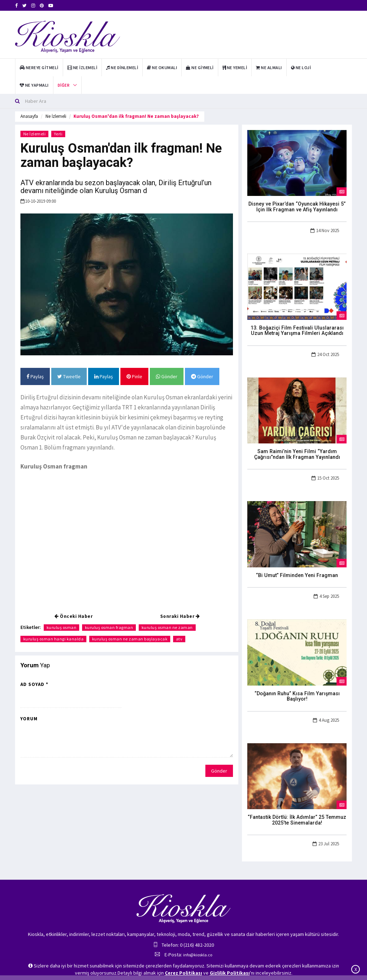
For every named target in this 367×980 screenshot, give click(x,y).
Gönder (167, 376)
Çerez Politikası (183, 973)
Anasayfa (29, 116)
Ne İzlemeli (56, 116)
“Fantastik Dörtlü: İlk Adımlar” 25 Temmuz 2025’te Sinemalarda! (297, 810)
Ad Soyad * (34, 684)
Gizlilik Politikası (230, 973)
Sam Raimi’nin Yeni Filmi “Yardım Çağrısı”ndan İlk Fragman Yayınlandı (297, 452)
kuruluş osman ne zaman (168, 627)
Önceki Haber (73, 616)
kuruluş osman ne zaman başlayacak (130, 639)
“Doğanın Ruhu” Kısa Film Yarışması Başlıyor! (297, 690)
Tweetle (69, 376)
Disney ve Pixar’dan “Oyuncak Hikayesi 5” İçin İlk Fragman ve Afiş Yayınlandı (297, 206)
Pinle (134, 376)
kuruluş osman (62, 627)
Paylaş (35, 376)
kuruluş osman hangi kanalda (54, 639)
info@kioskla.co (198, 945)
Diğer (64, 85)
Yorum (29, 719)
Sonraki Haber (180, 616)
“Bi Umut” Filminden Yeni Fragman (297, 572)
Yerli (59, 134)
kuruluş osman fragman (109, 627)
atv (180, 639)
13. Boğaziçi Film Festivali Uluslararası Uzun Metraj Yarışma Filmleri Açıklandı (297, 329)
